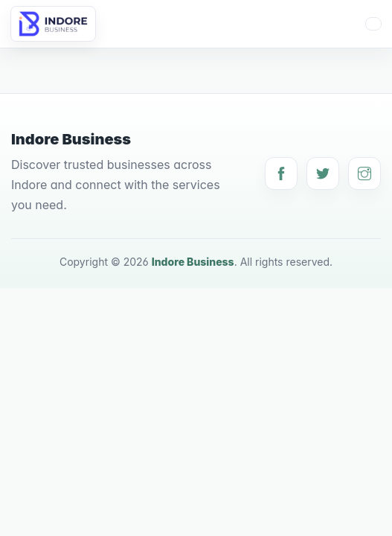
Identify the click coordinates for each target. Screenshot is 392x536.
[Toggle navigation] (373, 24)
